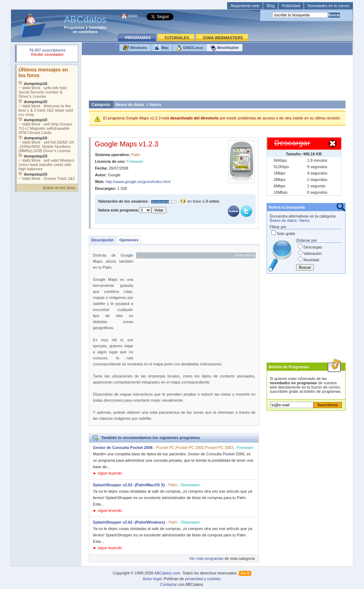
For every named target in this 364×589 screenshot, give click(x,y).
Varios (156, 105)
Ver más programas (207, 558)
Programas (74, 27)
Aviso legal (152, 579)
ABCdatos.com (167, 573)
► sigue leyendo (107, 473)
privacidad (194, 579)
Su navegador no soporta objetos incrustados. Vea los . (47, 123)
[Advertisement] (217, 80)
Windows (135, 48)
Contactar (168, 584)
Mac (162, 48)
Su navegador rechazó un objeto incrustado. (47, 53)
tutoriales (98, 27)
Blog (271, 6)
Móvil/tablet (225, 48)
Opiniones (129, 240)
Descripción (103, 240)
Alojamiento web (245, 6)
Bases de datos (130, 105)
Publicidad (291, 6)
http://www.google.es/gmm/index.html (138, 182)
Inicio (133, 16)
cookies (213, 579)
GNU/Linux (190, 48)
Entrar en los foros (59, 188)
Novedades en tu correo (328, 6)
